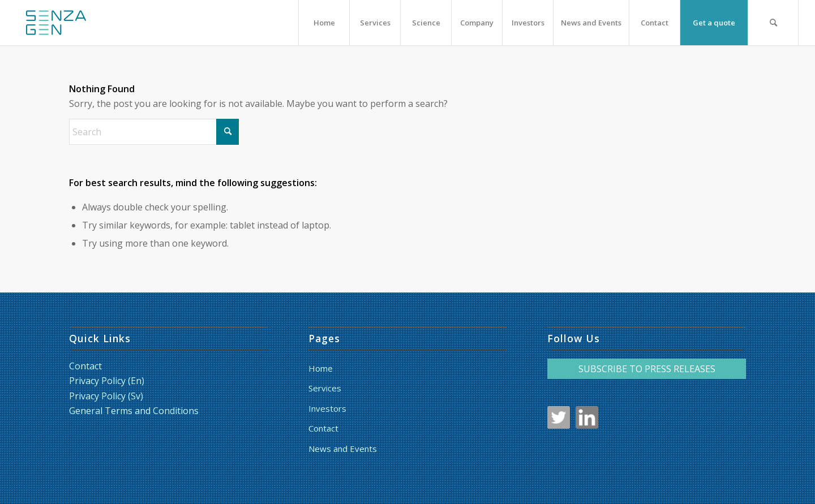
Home (321, 368)
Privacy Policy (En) (107, 381)
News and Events (343, 449)
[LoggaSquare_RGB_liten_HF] (56, 23)
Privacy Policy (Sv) (106, 396)
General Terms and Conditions (134, 411)
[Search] (773, 23)
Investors (327, 408)
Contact (85, 366)
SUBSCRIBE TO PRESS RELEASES (647, 369)
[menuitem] (324, 23)
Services (325, 388)
